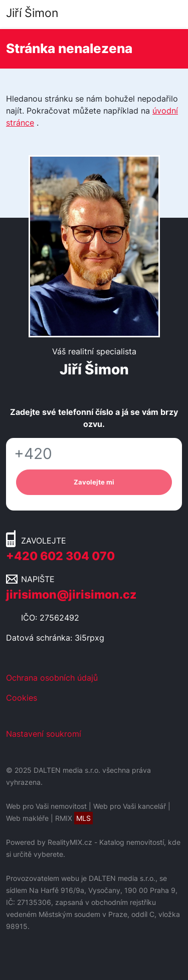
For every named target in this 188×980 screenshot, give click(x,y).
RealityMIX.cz (70, 842)
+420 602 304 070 (60, 556)
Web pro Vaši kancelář (130, 806)
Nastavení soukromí (44, 734)
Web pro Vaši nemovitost (46, 806)
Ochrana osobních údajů (52, 678)
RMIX (74, 818)
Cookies (22, 698)
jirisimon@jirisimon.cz (71, 595)
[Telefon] (94, 454)
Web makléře (27, 818)
